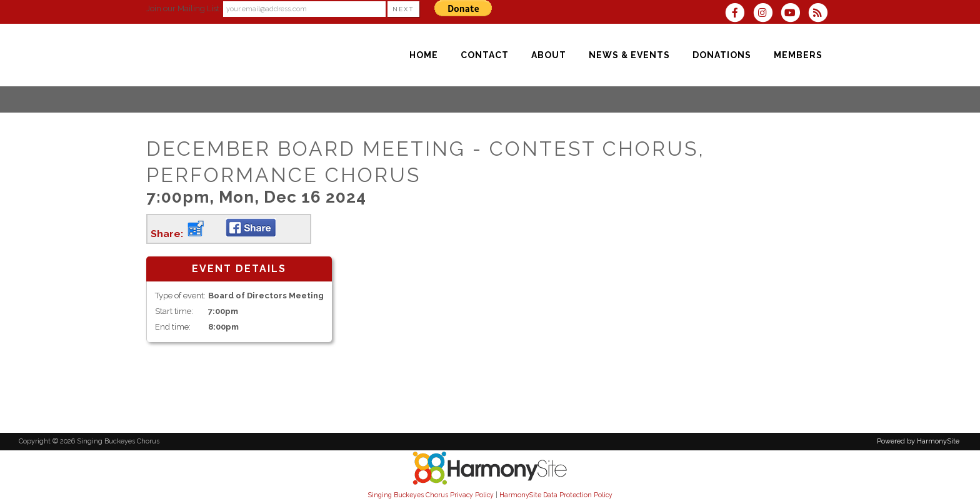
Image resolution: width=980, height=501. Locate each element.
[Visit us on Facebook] (739, 14)
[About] (549, 55)
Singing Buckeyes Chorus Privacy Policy (431, 495)
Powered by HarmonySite (918, 441)
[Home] (424, 55)
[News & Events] (629, 55)
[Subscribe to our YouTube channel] (794, 14)
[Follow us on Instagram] (766, 14)
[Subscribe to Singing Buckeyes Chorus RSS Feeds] (821, 14)
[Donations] (722, 55)
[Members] (798, 55)
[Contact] (485, 55)
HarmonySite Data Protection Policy (556, 495)
